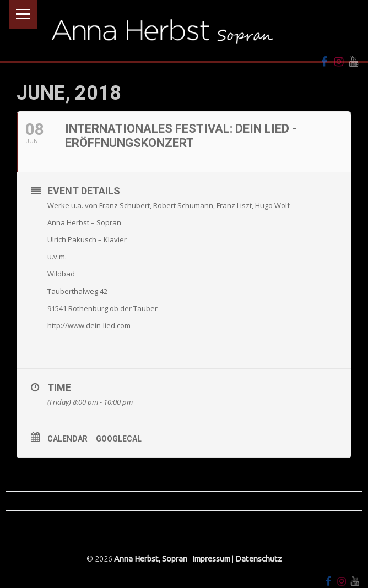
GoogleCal (119, 439)
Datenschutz (259, 559)
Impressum (211, 559)
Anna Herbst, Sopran (151, 559)
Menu (23, 14)
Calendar (67, 439)
